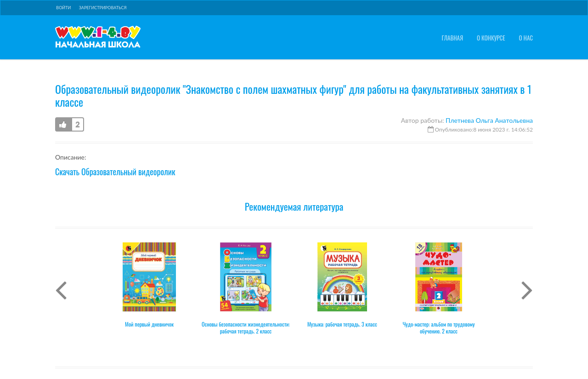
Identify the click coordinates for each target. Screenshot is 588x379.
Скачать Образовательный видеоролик (115, 172)
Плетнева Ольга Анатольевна (489, 120)
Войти (63, 8)
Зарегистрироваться (103, 8)
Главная (452, 38)
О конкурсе (491, 38)
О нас (526, 38)
